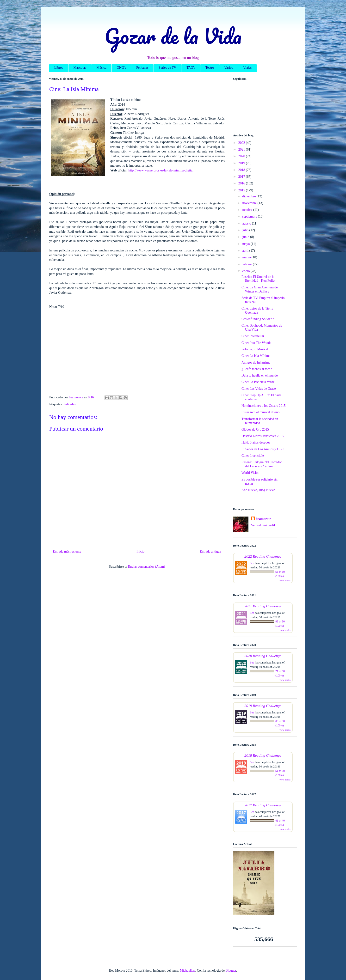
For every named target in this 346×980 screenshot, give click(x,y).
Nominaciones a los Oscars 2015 (264, 406)
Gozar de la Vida (173, 36)
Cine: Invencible (253, 456)
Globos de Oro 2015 (255, 429)
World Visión (250, 473)
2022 (242, 143)
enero (246, 271)
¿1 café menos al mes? (257, 369)
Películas (142, 68)
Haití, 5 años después (256, 442)
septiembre (250, 216)
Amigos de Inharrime (256, 362)
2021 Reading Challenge (263, 606)
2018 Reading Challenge (263, 755)
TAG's (191, 68)
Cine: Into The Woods (256, 343)
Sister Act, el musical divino (260, 412)
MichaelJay (188, 971)
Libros (59, 68)
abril (246, 251)
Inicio (140, 551)
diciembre (249, 196)
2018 (242, 170)
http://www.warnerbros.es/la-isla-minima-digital (161, 170)
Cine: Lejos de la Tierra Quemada (257, 310)
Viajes (247, 68)
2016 (242, 183)
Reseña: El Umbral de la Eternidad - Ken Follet (258, 279)
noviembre (250, 203)
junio (246, 237)
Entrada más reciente (67, 551)
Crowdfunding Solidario (258, 319)
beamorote (264, 519)
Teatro (210, 68)
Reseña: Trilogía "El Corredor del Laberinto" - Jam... (262, 464)
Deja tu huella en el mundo (260, 375)
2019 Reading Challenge (263, 706)
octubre (248, 210)
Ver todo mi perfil (263, 525)
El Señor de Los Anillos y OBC (263, 449)
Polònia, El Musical (255, 349)
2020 (242, 156)
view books (285, 581)
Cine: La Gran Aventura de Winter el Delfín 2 (260, 289)
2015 (242, 190)
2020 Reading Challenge (263, 656)
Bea (252, 563)
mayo (246, 244)
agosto (247, 223)
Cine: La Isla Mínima (256, 356)
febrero (247, 264)
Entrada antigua (210, 551)
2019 (242, 163)
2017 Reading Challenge (263, 805)
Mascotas (80, 68)
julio (246, 230)
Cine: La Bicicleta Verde (258, 382)
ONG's (121, 68)
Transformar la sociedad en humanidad (260, 421)
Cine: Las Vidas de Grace (259, 389)
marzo (247, 257)
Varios (229, 68)
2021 (242, 149)
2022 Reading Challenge (263, 556)
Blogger (231, 971)
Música (101, 68)
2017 (242, 177)
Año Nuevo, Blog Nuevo (258, 490)
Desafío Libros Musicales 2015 (263, 436)
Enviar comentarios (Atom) (147, 567)
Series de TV (168, 68)
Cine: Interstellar (253, 336)
